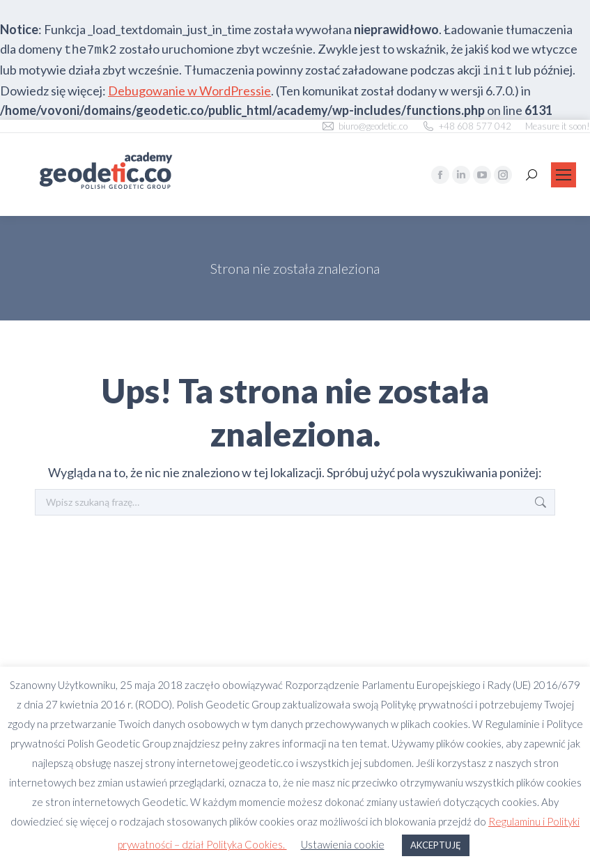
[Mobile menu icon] (564, 175)
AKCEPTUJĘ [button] (436, 845)
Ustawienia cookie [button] (343, 844)
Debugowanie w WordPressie (189, 91)
